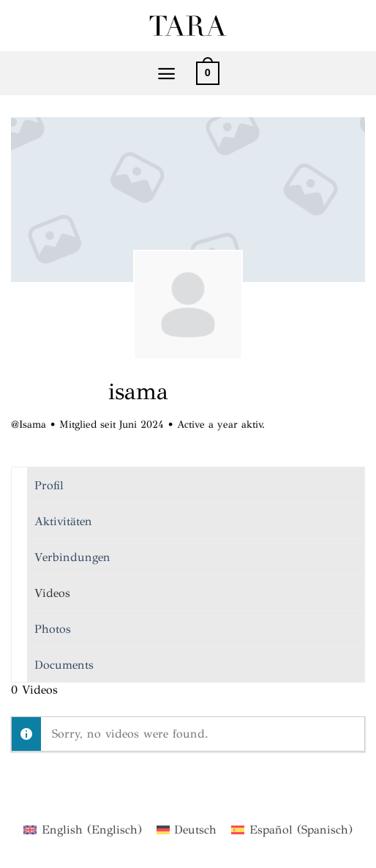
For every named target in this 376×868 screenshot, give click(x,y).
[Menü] (166, 74)
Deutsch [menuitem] (195, 830)
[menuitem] (82, 830)
